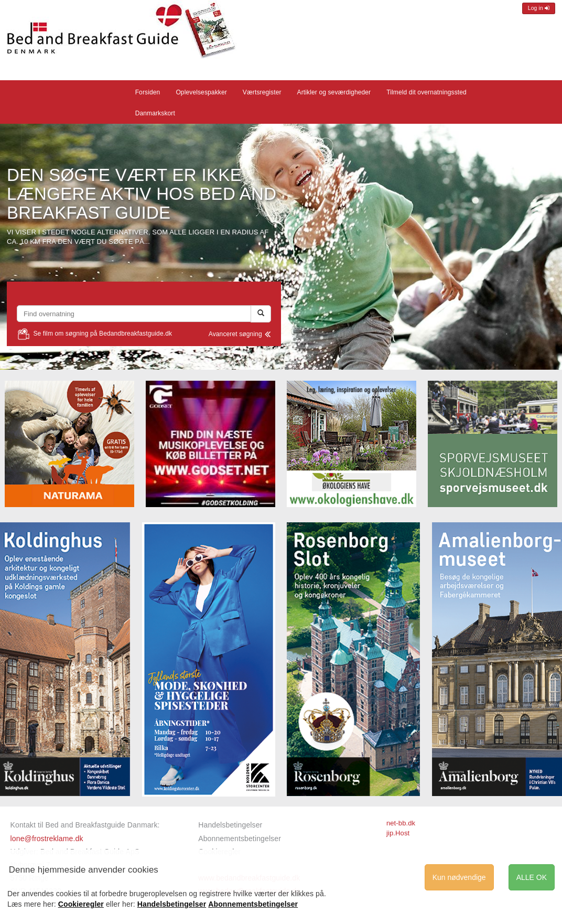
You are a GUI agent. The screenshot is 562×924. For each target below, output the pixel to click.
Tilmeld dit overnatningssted (426, 92)
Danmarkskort (155, 113)
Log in (539, 8)
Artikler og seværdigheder (334, 92)
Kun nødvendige (459, 877)
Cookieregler (81, 904)
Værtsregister (262, 92)
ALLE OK (532, 877)
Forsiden (148, 92)
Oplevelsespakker (201, 92)
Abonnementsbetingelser (240, 839)
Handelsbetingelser (230, 825)
